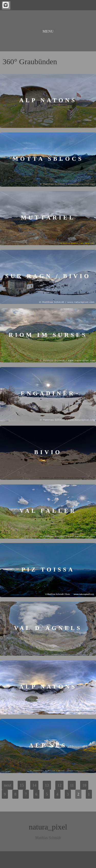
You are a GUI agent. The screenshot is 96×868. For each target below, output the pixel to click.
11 (72, 785)
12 (59, 785)
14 (34, 785)
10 (84, 785)
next (8, 785)
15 (22, 785)
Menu (48, 31)
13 (47, 785)
